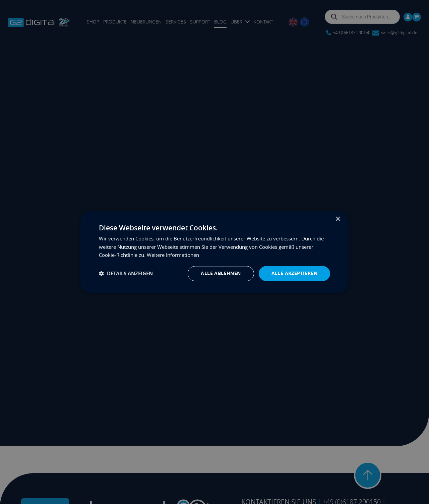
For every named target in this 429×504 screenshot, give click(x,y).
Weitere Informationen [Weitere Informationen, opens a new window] (173, 255)
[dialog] (214, 252)
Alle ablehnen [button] (221, 273)
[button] (126, 273)
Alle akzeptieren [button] (294, 273)
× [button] (338, 219)
